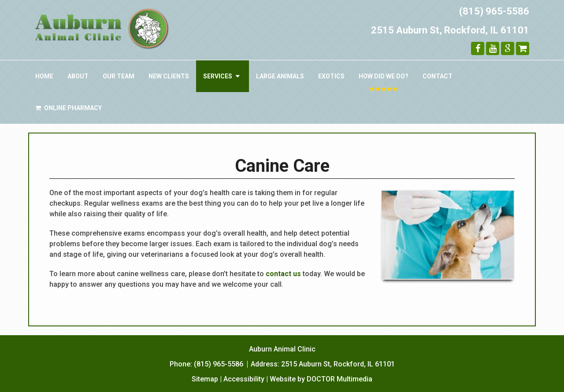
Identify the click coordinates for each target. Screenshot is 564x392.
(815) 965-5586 (494, 11)
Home (44, 76)
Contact (438, 76)
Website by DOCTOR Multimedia (321, 379)
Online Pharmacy (69, 108)
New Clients (169, 76)
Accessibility (244, 379)
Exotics (331, 76)
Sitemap (205, 379)
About (78, 76)
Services (218, 76)
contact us (283, 274)
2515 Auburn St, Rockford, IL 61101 (450, 30)
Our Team (119, 76)
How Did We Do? (384, 76)
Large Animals (280, 76)
